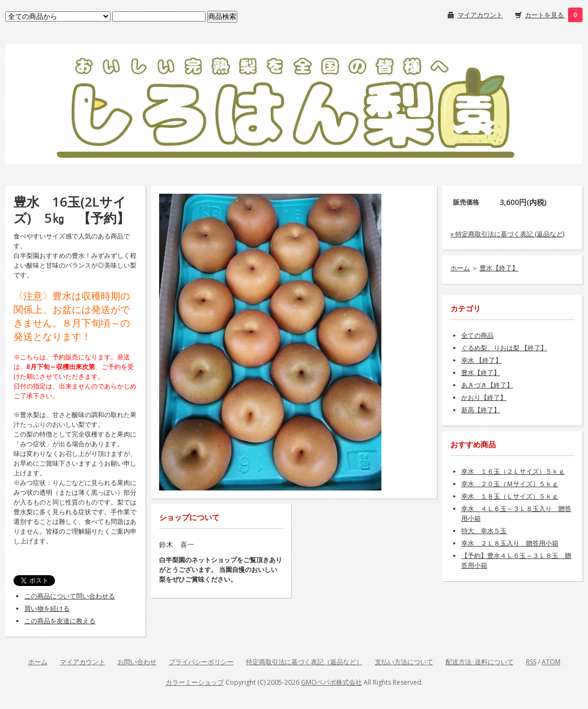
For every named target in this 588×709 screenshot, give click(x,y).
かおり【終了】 (484, 397)
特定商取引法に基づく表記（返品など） (304, 662)
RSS (531, 662)
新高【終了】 (481, 410)
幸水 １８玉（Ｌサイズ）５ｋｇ (510, 496)
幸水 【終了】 (481, 360)
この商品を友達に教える (60, 621)
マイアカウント (480, 15)
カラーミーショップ (195, 682)
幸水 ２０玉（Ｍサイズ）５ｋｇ (510, 484)
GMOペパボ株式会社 (331, 682)
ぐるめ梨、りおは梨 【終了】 (504, 348)
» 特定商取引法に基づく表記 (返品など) (507, 234)
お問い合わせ (137, 662)
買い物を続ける (47, 608)
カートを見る (545, 15)
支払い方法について (404, 662)
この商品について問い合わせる (70, 596)
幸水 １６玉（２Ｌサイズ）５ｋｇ (513, 471)
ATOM (551, 662)
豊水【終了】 (499, 268)
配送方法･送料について (480, 662)
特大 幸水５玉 (484, 531)
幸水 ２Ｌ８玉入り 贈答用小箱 (510, 543)
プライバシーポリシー (201, 662)
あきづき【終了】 (487, 385)
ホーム (460, 268)
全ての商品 (477, 335)
